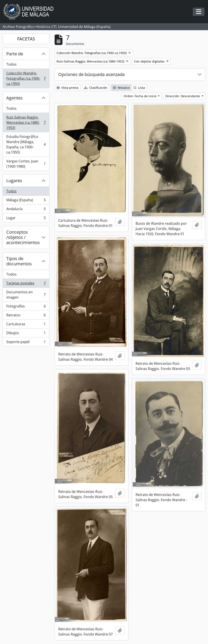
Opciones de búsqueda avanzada (91, 74)
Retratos (26, 316)
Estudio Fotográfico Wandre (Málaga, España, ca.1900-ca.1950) (26, 144)
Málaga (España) (26, 201)
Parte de (15, 54)
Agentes (14, 98)
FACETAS (26, 39)
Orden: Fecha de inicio (140, 96)
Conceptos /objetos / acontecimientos (23, 237)
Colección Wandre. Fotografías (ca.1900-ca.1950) (26, 78)
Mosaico (121, 88)
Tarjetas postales (26, 284)
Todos (11, 64)
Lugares (14, 181)
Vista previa (67, 88)
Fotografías (26, 307)
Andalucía (26, 210)
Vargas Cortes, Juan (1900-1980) (26, 164)
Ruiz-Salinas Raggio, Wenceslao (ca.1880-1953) (26, 122)
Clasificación (96, 88)
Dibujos (26, 334)
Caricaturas (26, 325)
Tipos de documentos (19, 261)
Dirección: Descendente (183, 96)
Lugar (26, 219)
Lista (139, 88)
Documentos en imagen (26, 295)
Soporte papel (26, 343)
